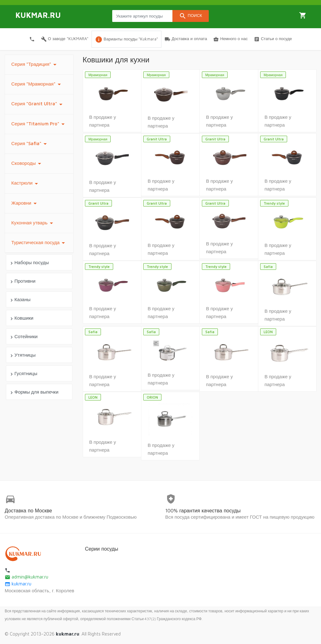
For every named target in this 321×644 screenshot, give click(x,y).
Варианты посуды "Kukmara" (127, 39)
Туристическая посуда (39, 243)
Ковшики (21, 318)
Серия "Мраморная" (37, 84)
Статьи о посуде (273, 39)
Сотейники (23, 337)
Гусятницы (23, 374)
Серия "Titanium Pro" (39, 124)
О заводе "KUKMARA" (65, 39)
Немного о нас (230, 39)
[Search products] (142, 16)
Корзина (303, 15)
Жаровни (25, 203)
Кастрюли (26, 184)
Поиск (191, 16)
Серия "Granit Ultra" (38, 104)
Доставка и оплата (186, 39)
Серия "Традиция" (35, 65)
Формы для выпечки (34, 392)
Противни (22, 281)
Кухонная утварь (33, 223)
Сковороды (27, 164)
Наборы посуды (29, 263)
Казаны (20, 300)
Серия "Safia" (30, 144)
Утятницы (22, 355)
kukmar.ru (18, 584)
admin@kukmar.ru (26, 577)
